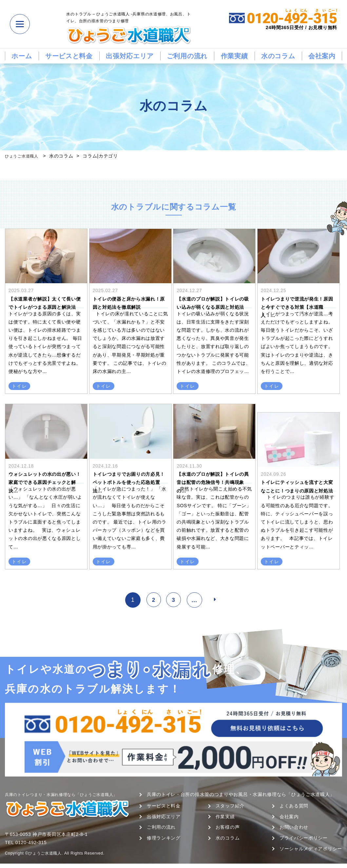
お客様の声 (228, 827)
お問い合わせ (294, 827)
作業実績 (234, 56)
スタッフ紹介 (230, 806)
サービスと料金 (69, 56)
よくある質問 (294, 806)
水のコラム (278, 56)
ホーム (22, 56)
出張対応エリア (130, 56)
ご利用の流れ (187, 56)
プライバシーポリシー (304, 838)
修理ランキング (164, 838)
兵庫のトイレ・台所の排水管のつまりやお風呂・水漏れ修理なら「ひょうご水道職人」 (241, 794)
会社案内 (322, 56)
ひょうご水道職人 (24, 156)
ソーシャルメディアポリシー (311, 849)
